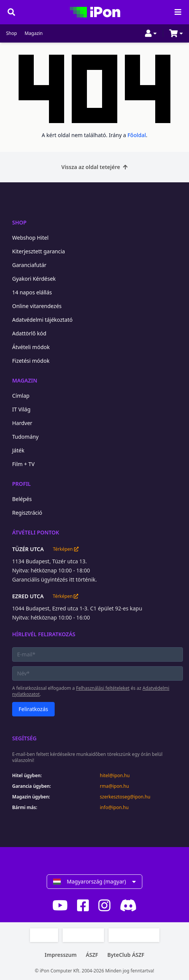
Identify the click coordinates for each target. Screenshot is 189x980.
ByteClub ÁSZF (126, 955)
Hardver (22, 423)
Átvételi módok (31, 347)
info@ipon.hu (114, 808)
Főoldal (137, 135)
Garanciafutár (29, 265)
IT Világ (21, 409)
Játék (18, 450)
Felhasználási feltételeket (103, 688)
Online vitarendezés (37, 306)
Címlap (21, 396)
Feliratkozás (33, 709)
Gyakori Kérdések (34, 279)
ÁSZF (92, 955)
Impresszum (61, 955)
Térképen (65, 549)
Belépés (22, 499)
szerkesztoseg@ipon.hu (125, 797)
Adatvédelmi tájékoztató (42, 320)
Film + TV (23, 464)
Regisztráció (27, 513)
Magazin (34, 33)
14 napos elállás (32, 292)
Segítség (24, 738)
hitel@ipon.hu (115, 776)
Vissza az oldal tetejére (95, 167)
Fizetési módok (31, 361)
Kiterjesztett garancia (39, 251)
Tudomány (25, 437)
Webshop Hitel (30, 238)
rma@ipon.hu (114, 786)
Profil (21, 484)
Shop (12, 33)
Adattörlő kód (29, 333)
